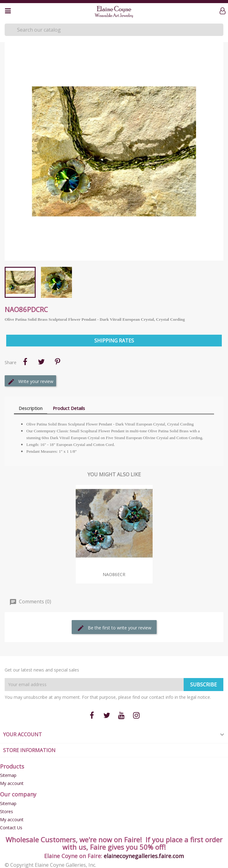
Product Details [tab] (69, 408)
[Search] (114, 30)
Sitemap (8, 775)
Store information (29, 750)
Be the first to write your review (114, 628)
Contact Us (11, 828)
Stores (7, 811)
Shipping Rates (114, 341)
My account (12, 783)
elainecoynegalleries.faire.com (144, 856)
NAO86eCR (114, 574)
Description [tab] (31, 408)
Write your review (30, 382)
